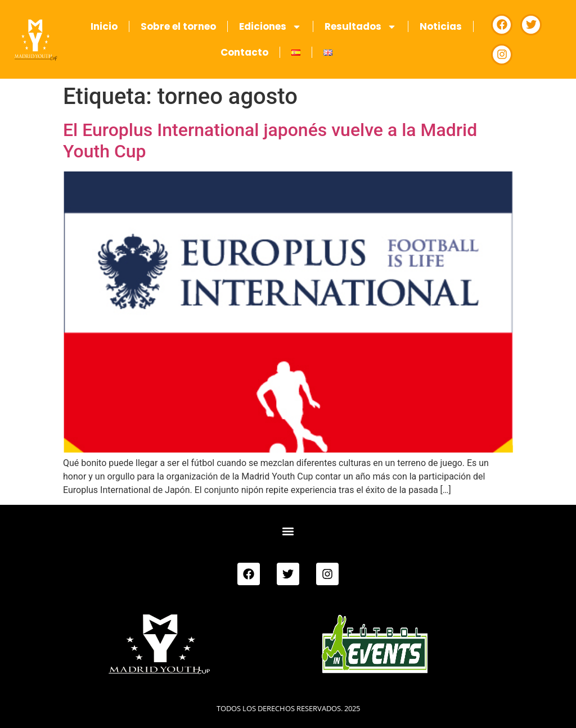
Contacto (244, 52)
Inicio (104, 26)
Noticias (441, 26)
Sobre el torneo (178, 26)
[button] (288, 531)
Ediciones (270, 27)
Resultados (361, 27)
